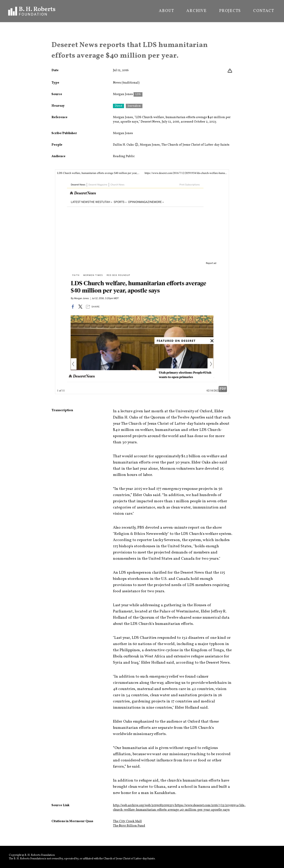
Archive (197, 11)
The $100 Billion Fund (129, 826)
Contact (264, 11)
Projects (230, 11)
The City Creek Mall (127, 821)
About (166, 11)
